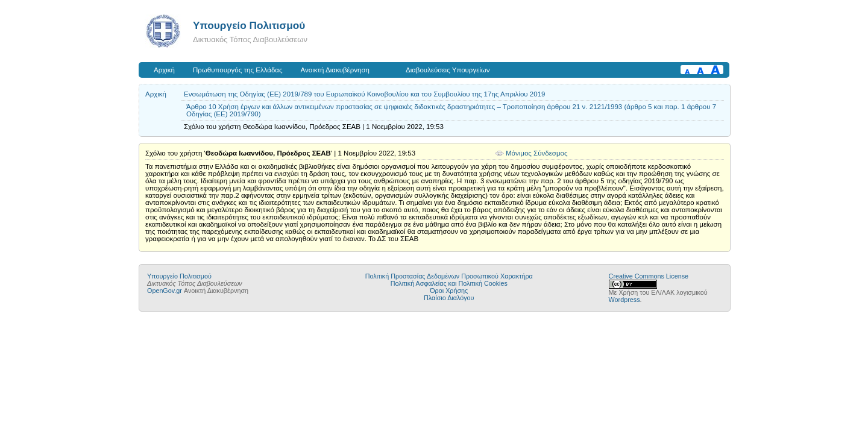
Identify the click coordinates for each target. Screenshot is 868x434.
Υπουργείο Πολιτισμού (249, 25)
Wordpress (624, 300)
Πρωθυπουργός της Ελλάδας (238, 70)
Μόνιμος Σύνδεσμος (537, 153)
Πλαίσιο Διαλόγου (449, 298)
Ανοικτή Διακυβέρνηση (335, 70)
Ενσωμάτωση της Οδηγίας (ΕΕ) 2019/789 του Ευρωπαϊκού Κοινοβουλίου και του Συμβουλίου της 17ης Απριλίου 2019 (364, 94)
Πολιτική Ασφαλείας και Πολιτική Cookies (449, 283)
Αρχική (164, 70)
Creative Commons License (649, 276)
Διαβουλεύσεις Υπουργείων (448, 70)
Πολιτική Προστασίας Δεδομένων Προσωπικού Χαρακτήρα (449, 276)
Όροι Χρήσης (449, 291)
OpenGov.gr (165, 291)
